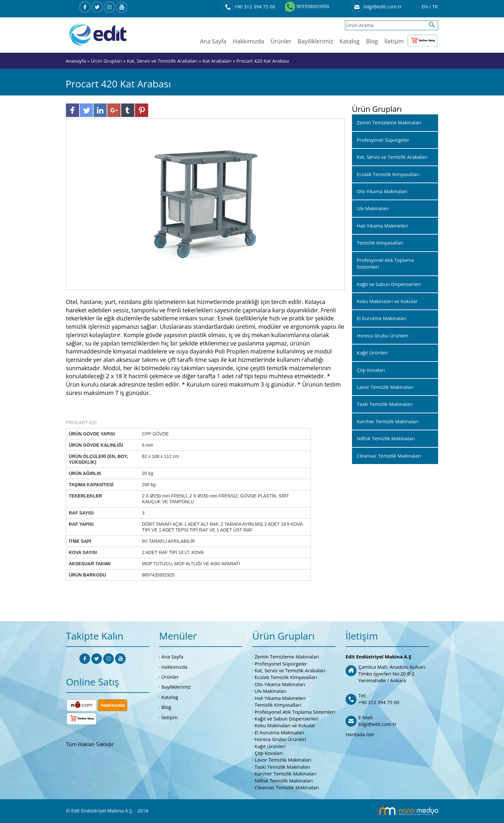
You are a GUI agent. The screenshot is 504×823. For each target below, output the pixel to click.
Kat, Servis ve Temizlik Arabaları (162, 61)
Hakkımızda (248, 41)
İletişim (394, 41)
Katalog (350, 41)
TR (435, 6)
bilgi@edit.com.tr (376, 6)
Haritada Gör (360, 734)
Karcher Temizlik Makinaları (285, 774)
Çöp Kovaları (269, 753)
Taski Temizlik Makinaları (282, 767)
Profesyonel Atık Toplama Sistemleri (295, 712)
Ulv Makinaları (270, 691)
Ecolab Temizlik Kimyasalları (286, 677)
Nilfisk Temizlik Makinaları (283, 781)
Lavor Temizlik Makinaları (283, 760)
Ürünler (281, 41)
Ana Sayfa (213, 41)
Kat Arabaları (217, 61)
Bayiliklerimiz (315, 41)
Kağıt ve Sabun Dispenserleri (287, 719)
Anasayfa (76, 61)
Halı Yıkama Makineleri (280, 698)
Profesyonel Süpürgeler (281, 664)
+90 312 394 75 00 (249, 6)
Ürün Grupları (107, 61)
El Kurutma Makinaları (279, 732)
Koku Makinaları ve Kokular (285, 725)
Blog (372, 41)
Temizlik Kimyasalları (278, 705)
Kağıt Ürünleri (270, 746)
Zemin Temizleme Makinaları (287, 657)
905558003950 (307, 6)
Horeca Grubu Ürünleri (280, 739)
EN (425, 6)
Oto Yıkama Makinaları (280, 684)
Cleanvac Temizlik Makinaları (287, 787)
